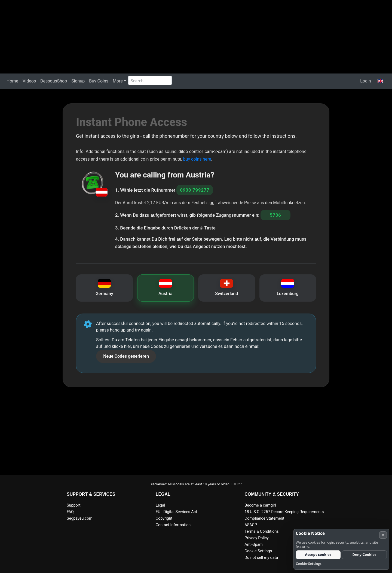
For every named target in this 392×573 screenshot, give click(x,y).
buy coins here (197, 159)
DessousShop (54, 81)
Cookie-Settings (258, 551)
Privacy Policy (257, 538)
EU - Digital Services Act (176, 512)
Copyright (164, 518)
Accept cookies (318, 554)
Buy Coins (99, 81)
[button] (380, 81)
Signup (78, 81)
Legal (160, 505)
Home (12, 81)
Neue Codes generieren (126, 356)
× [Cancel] (383, 535)
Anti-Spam (254, 545)
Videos (29, 81)
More (118, 81)
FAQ (70, 512)
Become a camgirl (260, 505)
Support (74, 505)
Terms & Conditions (261, 531)
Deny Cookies (365, 554)
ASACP (251, 525)
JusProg (236, 484)
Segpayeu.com (80, 518)
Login (365, 81)
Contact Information (173, 525)
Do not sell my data (261, 558)
